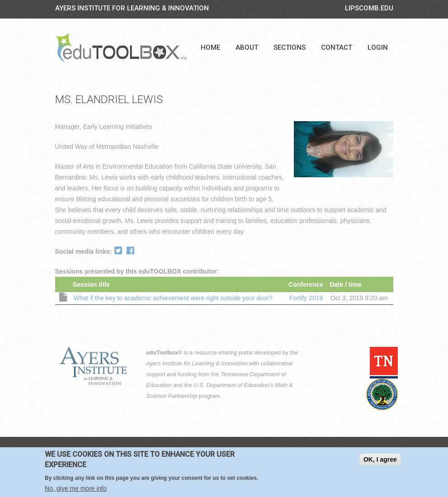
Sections (290, 47)
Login (378, 47)
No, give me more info (76, 490)
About (247, 47)
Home (210, 47)
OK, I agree (380, 461)
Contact (337, 47)
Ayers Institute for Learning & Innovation (132, 8)
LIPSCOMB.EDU (369, 8)
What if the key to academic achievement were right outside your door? (173, 298)
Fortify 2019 (306, 298)
